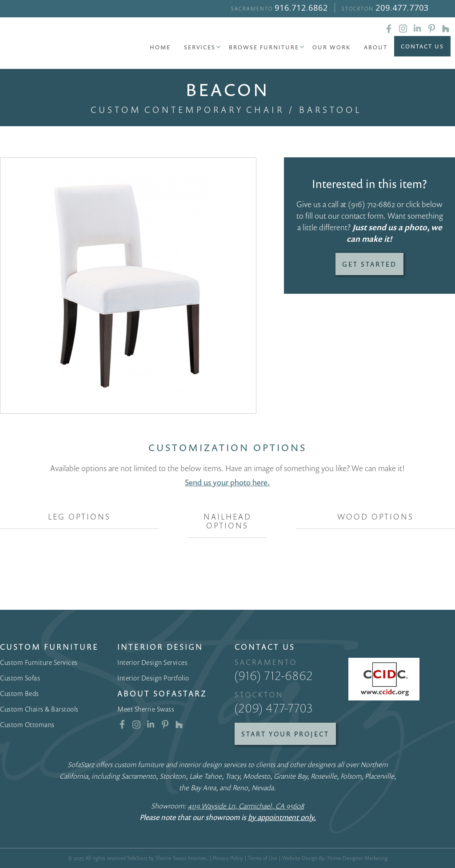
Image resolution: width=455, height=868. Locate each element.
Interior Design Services (152, 662)
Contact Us (422, 46)
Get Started (369, 264)
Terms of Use (263, 858)
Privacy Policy (228, 858)
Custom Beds (20, 693)
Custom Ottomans (27, 724)
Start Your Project (285, 734)
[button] (200, 47)
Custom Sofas (20, 678)
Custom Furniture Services (39, 662)
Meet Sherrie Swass (146, 709)
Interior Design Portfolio (153, 678)
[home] (49, 44)
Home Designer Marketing (357, 858)
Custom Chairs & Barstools (39, 709)
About (376, 47)
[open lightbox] (128, 286)
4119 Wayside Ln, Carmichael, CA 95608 (246, 806)
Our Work (331, 47)
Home (160, 47)
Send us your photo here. (227, 482)
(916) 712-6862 (371, 204)
